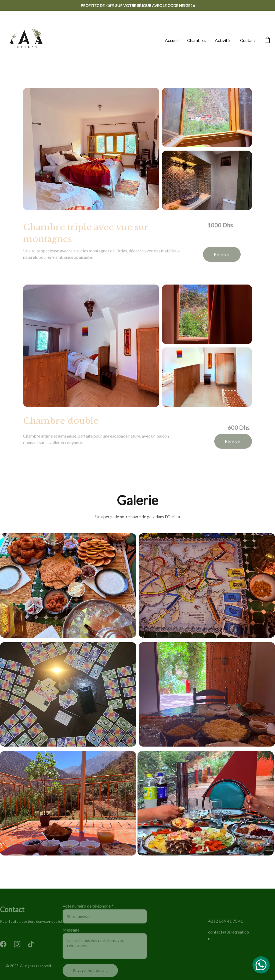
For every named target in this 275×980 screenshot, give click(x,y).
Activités (223, 40)
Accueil (172, 40)
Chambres (197, 40)
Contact (248, 40)
